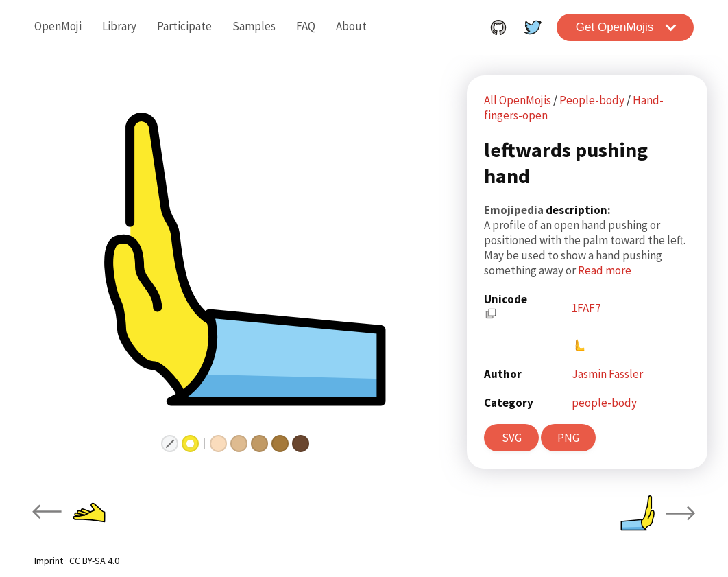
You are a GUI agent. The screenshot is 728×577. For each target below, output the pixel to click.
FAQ (306, 26)
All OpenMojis (518, 100)
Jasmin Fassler (607, 374)
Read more (605, 270)
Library (119, 26)
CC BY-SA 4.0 (94, 561)
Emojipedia (515, 210)
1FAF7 (586, 308)
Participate (184, 26)
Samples (254, 26)
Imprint (49, 561)
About (351, 26)
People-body (593, 100)
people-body (604, 403)
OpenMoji (58, 26)
